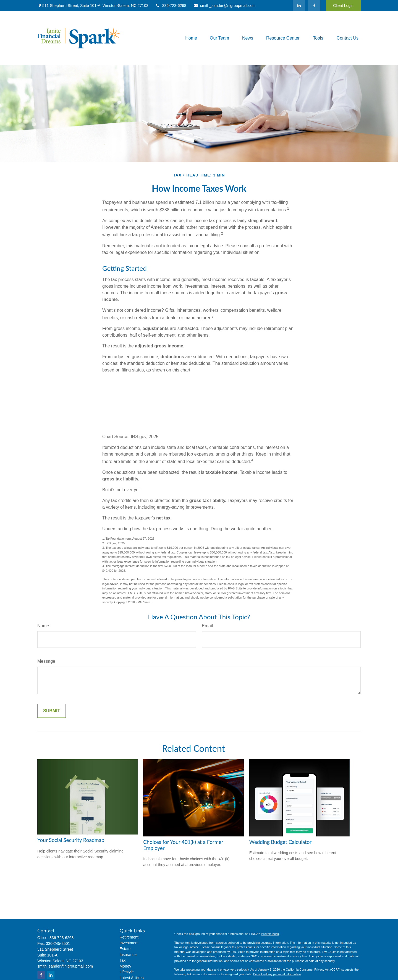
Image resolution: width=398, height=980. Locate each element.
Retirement (129, 937)
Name (43, 626)
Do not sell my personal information (277, 974)
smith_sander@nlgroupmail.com (224, 6)
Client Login (343, 6)
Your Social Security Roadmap (71, 840)
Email (207, 626)
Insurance (128, 955)
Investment (129, 943)
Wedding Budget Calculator (280, 842)
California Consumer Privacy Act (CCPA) (313, 969)
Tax (123, 960)
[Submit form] (52, 711)
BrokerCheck (270, 934)
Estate (125, 949)
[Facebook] (314, 6)
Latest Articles (132, 978)
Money (125, 966)
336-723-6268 (171, 6)
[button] (191, 38)
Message (46, 661)
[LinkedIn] (299, 6)
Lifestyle (127, 972)
